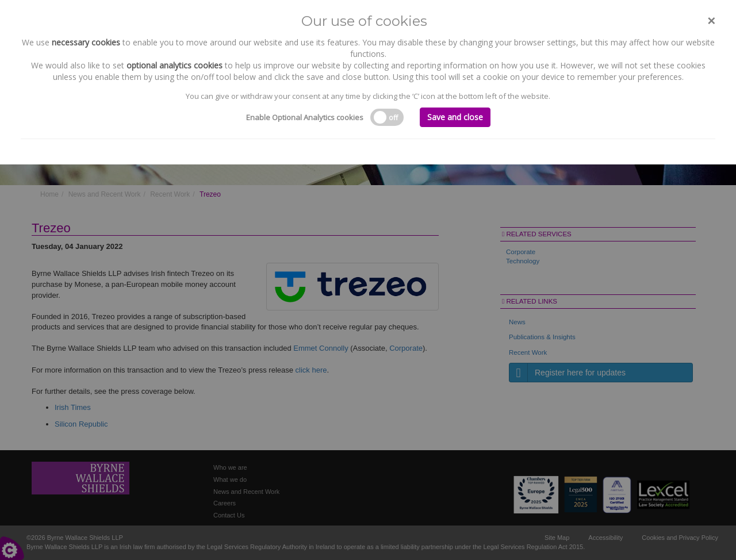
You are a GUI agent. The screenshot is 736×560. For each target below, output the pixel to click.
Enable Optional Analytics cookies (305, 117)
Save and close (455, 117)
